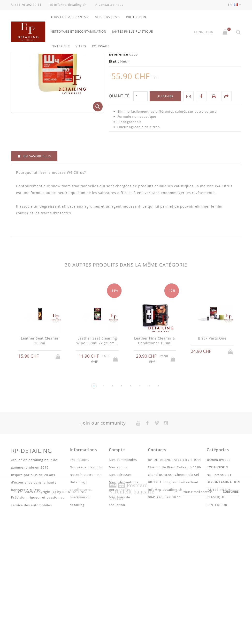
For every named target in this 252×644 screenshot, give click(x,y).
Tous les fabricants (68, 17)
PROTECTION (136, 17)
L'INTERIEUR (60, 46)
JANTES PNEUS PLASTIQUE (133, 32)
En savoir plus (37, 210)
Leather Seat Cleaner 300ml (40, 394)
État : (114, 115)
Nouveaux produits (86, 521)
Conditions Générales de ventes (81, 596)
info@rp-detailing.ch (68, 5)
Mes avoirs (118, 521)
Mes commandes (123, 513)
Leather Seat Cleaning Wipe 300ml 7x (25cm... (97, 394)
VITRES (81, 46)
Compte (117, 503)
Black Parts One (212, 392)
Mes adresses (120, 528)
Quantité (119, 150)
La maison (20, 60)
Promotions (80, 513)
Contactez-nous (109, 5)
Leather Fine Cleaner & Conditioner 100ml (155, 394)
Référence (119, 108)
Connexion (204, 32)
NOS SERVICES (106, 17)
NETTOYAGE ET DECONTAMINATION (78, 32)
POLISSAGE (101, 46)
